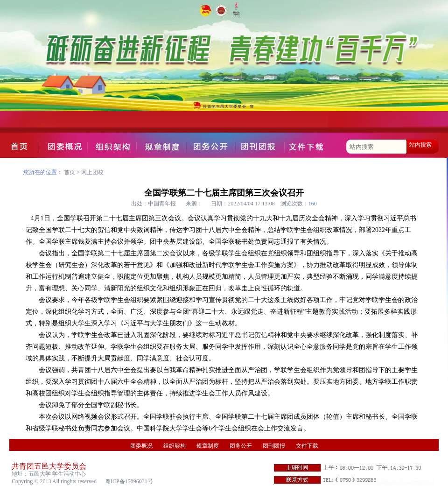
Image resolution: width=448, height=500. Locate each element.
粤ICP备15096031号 (129, 481)
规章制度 (208, 446)
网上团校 (92, 172)
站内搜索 (420, 145)
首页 (70, 172)
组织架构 (175, 446)
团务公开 (241, 446)
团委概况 (141, 446)
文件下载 (307, 446)
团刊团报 (274, 446)
